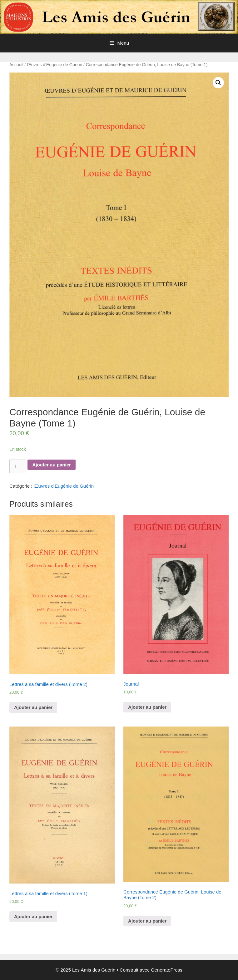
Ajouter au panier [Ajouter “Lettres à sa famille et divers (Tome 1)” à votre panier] (33, 916)
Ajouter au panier (51, 465)
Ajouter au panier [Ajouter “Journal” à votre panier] (147, 707)
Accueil (16, 65)
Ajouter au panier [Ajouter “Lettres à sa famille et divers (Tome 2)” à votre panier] (33, 707)
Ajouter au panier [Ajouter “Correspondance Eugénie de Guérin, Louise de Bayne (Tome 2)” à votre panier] (147, 921)
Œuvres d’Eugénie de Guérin (55, 65)
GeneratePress (167, 970)
